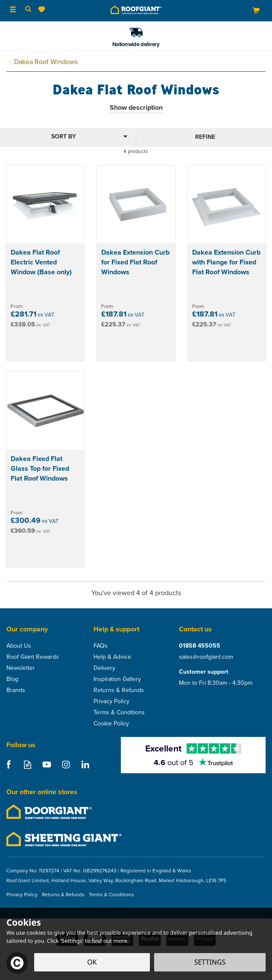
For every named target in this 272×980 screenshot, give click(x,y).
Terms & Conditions (119, 713)
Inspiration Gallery (117, 679)
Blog (12, 679)
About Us (19, 646)
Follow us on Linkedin (85, 764)
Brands (16, 690)
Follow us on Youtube (47, 764)
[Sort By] (67, 137)
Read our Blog (28, 764)
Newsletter (21, 668)
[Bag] (256, 10)
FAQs (101, 646)
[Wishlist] (43, 10)
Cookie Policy (111, 724)
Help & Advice (112, 657)
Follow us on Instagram (66, 764)
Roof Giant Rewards (33, 657)
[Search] (28, 10)
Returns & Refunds (119, 690)
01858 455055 (200, 646)
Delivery (104, 668)
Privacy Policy (111, 701)
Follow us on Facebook (8, 764)
